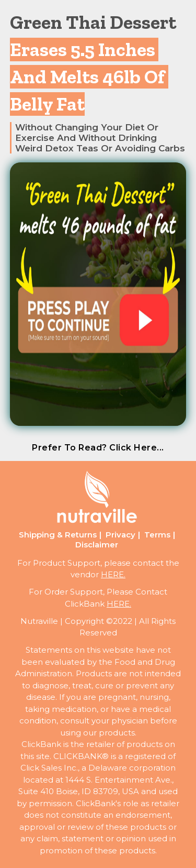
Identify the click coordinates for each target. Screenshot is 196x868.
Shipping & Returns (58, 535)
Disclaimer (97, 545)
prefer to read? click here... (98, 448)
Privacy (120, 535)
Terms (157, 535)
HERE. (113, 574)
